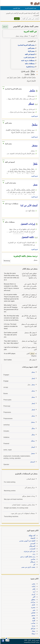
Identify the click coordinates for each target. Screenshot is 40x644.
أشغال (33, 447)
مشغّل (33, 441)
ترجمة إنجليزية (30, 67)
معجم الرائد (31, 51)
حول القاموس (16, 8)
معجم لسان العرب (29, 57)
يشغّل (33, 428)
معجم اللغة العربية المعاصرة (26, 45)
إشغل (33, 378)
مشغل (33, 422)
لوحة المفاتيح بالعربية (30, 8)
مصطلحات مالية (30, 64)
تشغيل (33, 453)
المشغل (32, 462)
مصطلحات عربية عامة (28, 60)
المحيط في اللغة (30, 54)
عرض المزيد (34, 116)
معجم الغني (31, 48)
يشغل (33, 372)
